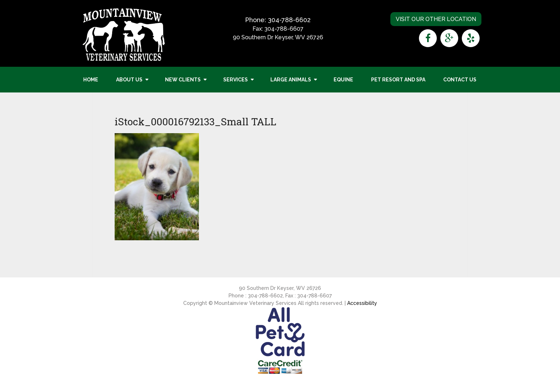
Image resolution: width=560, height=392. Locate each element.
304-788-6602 (289, 20)
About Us (129, 80)
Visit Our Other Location (436, 19)
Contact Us (460, 80)
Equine (343, 80)
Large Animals (291, 80)
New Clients (183, 80)
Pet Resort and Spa (398, 80)
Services (236, 80)
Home (91, 80)
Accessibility (362, 303)
